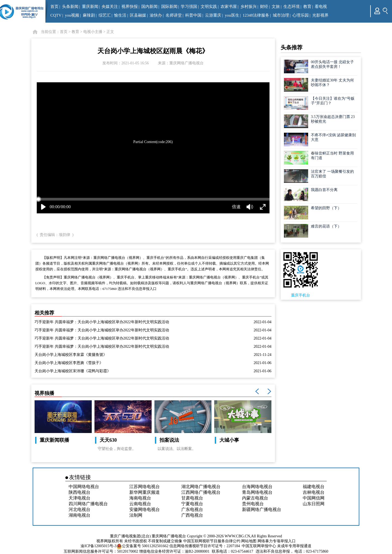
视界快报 (130, 7)
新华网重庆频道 (145, 492)
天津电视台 (79, 498)
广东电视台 (192, 509)
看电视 (321, 7)
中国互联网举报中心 (259, 546)
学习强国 (189, 7)
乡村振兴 (249, 7)
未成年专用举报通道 (294, 546)
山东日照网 (314, 504)
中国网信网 (314, 498)
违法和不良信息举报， (275, 551)
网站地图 (249, 541)
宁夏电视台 (192, 504)
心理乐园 (301, 15)
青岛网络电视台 (257, 492)
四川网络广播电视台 (88, 504)
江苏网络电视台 (145, 487)
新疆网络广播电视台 (262, 509)
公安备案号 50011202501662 (143, 546)
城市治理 (281, 15)
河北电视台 (79, 509)
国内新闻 (149, 7)
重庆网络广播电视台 (169, 536)
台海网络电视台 (257, 487)
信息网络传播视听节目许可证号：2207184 (205, 546)
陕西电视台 (79, 492)
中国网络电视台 (84, 487)
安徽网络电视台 (145, 509)
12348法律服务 (256, 15)
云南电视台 (140, 504)
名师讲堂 (174, 15)
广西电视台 (192, 515)
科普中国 (193, 15)
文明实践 (209, 7)
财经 (264, 7)
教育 (307, 7)
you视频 (72, 15)
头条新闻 (70, 7)
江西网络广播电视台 (201, 492)
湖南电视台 (79, 515)
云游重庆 (213, 15)
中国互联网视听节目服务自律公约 (212, 541)
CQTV (56, 15)
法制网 (136, 515)
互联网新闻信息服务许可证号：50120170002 (101, 551)
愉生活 (120, 15)
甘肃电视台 (192, 498)
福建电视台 (314, 487)
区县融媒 (138, 15)
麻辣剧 (89, 15)
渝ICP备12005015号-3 (98, 546)
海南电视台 (140, 498)
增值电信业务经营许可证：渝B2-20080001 (174, 551)
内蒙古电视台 (255, 498)
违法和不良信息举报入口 (137, 289)
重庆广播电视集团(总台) (130, 536)
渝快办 (156, 15)
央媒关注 (110, 7)
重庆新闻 (90, 7)
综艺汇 (105, 15)
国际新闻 (169, 7)
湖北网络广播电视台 (201, 487)
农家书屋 (229, 7)
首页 (54, 7)
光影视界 (320, 15)
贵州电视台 (253, 504)
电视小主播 (93, 32)
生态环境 (292, 7)
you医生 (232, 15)
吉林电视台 (314, 492)
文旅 (276, 7)
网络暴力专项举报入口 (277, 541)
